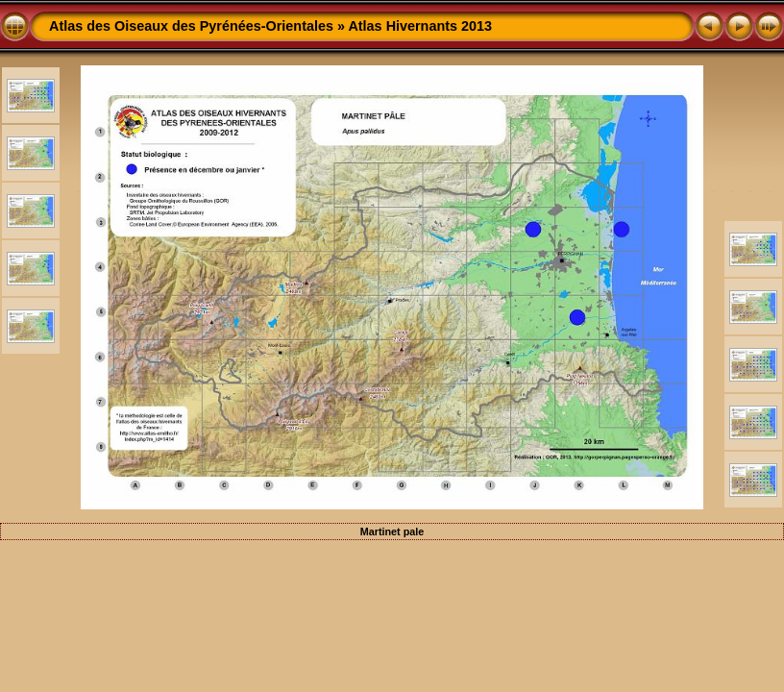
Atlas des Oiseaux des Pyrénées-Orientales (191, 26)
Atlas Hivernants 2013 (420, 26)
